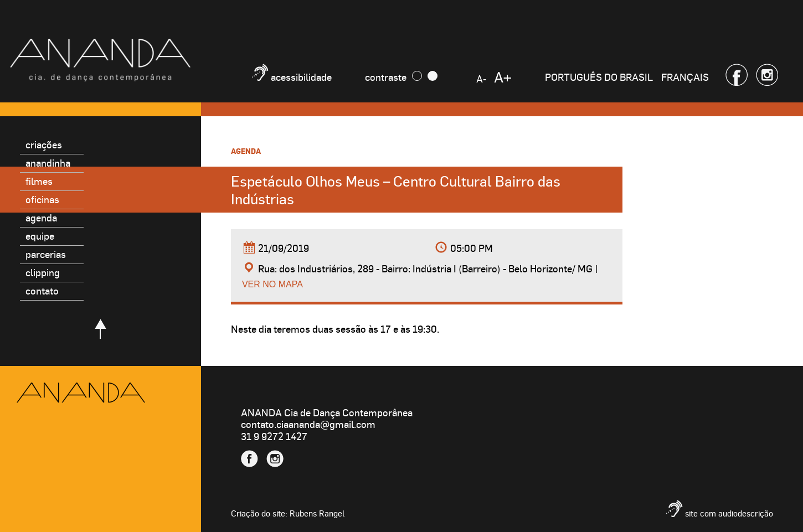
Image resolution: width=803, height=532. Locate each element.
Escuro (417, 76)
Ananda (81, 393)
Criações (44, 144)
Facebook (737, 75)
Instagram (767, 75)
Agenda (41, 217)
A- (481, 78)
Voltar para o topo (101, 329)
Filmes (39, 181)
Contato (42, 290)
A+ (503, 77)
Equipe (40, 236)
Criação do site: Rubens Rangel (288, 513)
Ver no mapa (272, 284)
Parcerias (46, 254)
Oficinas (42, 199)
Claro (433, 76)
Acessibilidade (301, 77)
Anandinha (48, 162)
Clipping (43, 272)
